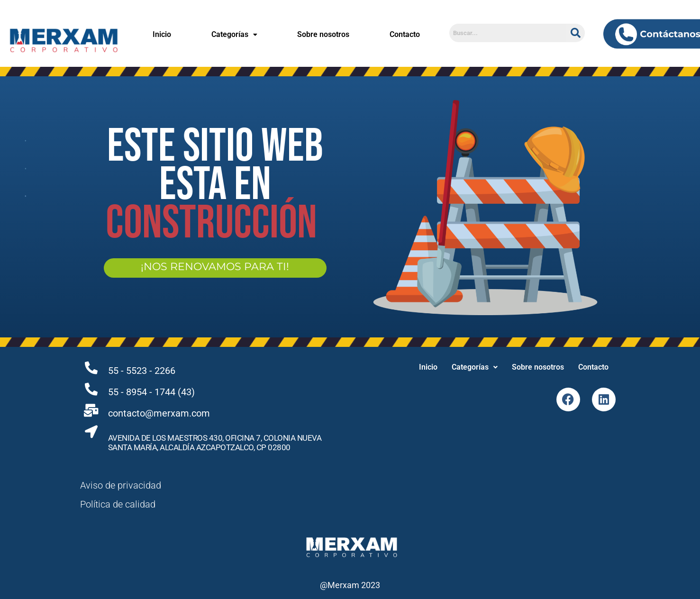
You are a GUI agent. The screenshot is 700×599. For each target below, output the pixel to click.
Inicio (162, 34)
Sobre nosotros (323, 34)
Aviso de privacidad (121, 485)
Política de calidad (118, 504)
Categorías (234, 34)
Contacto (405, 34)
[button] (234, 35)
